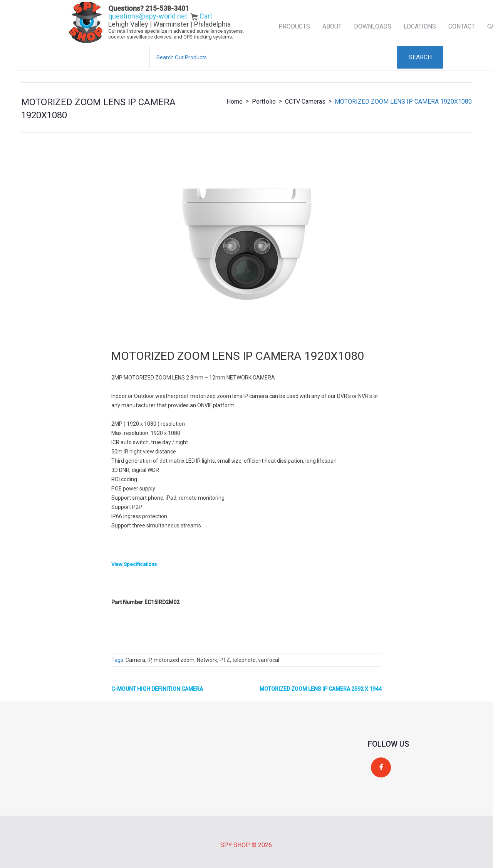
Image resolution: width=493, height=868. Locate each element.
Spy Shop (235, 845)
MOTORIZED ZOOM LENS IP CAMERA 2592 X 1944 (321, 689)
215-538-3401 (167, 8)
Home (235, 102)
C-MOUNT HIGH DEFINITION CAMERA (157, 689)
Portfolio (264, 102)
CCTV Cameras (305, 102)
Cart (201, 16)
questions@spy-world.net (148, 16)
